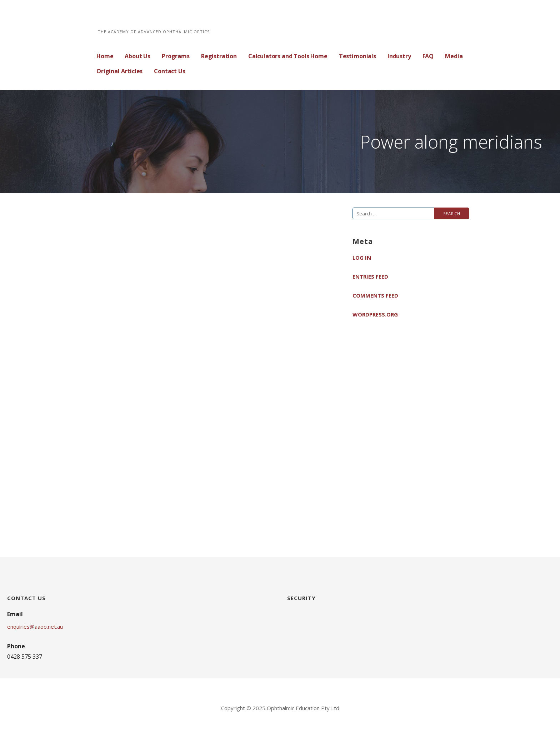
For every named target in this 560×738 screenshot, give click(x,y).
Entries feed (370, 276)
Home (105, 56)
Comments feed (375, 295)
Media (454, 56)
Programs (176, 56)
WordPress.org (375, 314)
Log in (362, 258)
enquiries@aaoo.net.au (35, 627)
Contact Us (169, 71)
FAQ (428, 56)
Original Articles (119, 71)
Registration (219, 56)
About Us (137, 56)
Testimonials (357, 56)
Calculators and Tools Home (288, 56)
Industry (399, 56)
